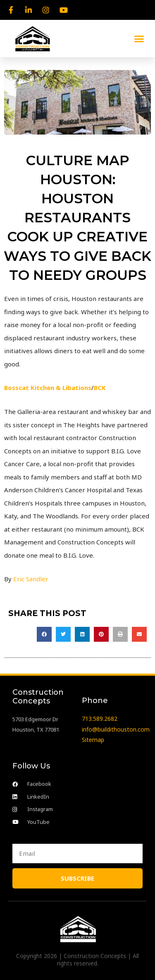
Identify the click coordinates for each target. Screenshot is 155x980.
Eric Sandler (31, 579)
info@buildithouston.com (116, 729)
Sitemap (93, 740)
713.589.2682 (100, 719)
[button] (139, 39)
